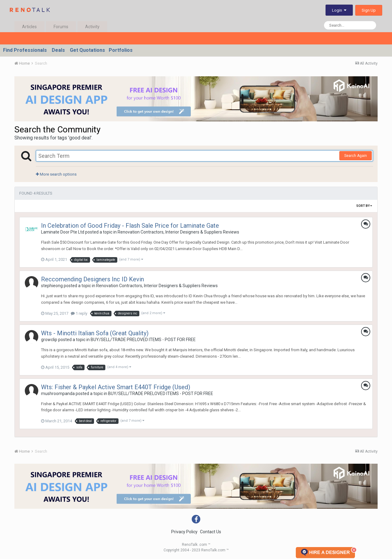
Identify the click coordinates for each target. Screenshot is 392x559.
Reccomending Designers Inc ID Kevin (92, 279)
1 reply (79, 313)
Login (339, 10)
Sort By (364, 206)
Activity (92, 27)
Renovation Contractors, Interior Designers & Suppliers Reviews (178, 232)
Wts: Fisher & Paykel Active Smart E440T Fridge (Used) (116, 387)
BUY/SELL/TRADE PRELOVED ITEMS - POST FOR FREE (143, 340)
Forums (61, 27)
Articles (29, 27)
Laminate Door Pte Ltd (63, 232)
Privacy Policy (184, 532)
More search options (56, 174)
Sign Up (369, 10)
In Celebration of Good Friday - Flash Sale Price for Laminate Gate (130, 226)
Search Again (356, 156)
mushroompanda (58, 394)
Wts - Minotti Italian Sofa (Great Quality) (95, 333)
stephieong (52, 286)
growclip (49, 340)
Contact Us (211, 532)
